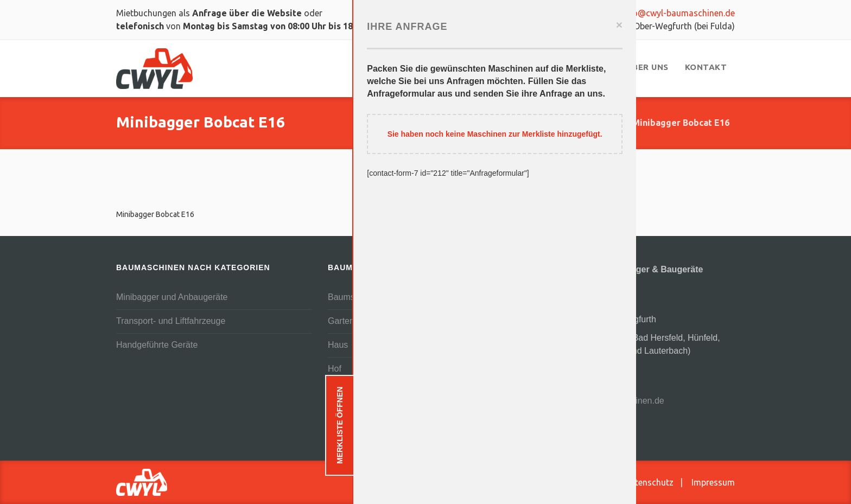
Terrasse (344, 416)
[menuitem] (451, 67)
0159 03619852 (553, 13)
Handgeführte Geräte (157, 345)
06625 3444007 (576, 369)
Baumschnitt (352, 297)
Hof (335, 369)
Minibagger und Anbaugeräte (172, 297)
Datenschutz (649, 482)
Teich (338, 393)
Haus (338, 345)
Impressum (713, 482)
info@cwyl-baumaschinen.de (672, 13)
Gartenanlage (354, 321)
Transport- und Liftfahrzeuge (171, 321)
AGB (600, 482)
